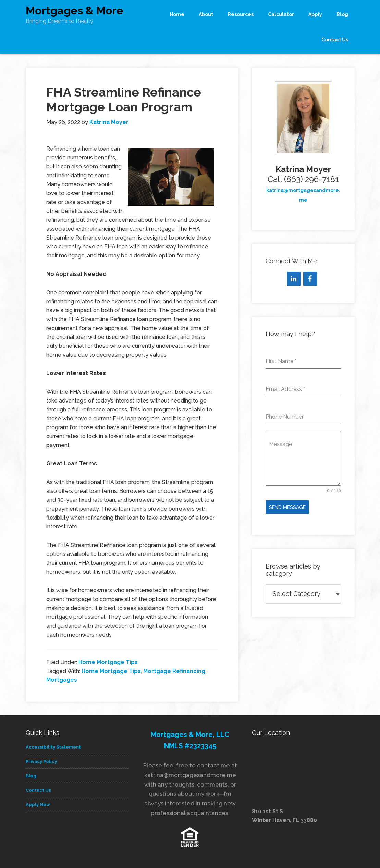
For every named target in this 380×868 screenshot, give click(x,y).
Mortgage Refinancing (174, 671)
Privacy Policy (41, 761)
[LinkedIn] (294, 279)
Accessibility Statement (53, 747)
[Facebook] (310, 279)
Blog (31, 776)
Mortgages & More (75, 10)
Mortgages (62, 680)
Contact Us (38, 790)
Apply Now (38, 805)
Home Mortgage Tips (108, 662)
